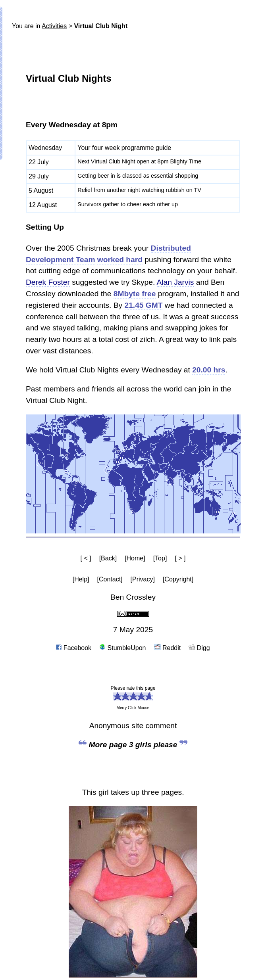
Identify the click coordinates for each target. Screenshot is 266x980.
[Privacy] (143, 579)
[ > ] (180, 558)
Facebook (74, 648)
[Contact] (110, 579)
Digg (199, 648)
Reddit (168, 648)
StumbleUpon (122, 648)
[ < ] (86, 558)
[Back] (108, 558)
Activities (54, 26)
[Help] (81, 579)
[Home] (135, 558)
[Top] (160, 558)
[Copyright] (178, 579)
